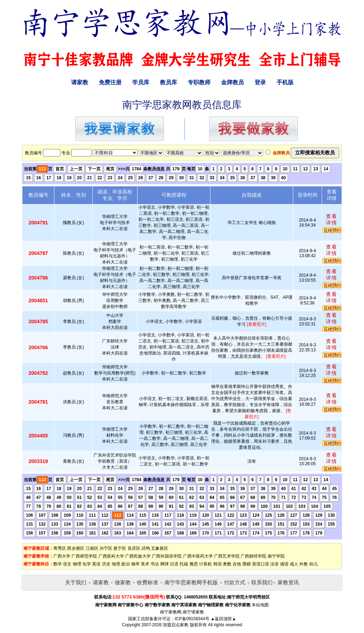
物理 (77, 564)
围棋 (247, 564)
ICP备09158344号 (192, 619)
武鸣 (146, 548)
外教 (304, 564)
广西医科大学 (111, 556)
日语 (174, 564)
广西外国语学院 (167, 556)
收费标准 (148, 582)
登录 (260, 82)
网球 (165, 564)
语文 (67, 564)
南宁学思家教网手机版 (191, 582)
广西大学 (62, 556)
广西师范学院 (84, 556)
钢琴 (135, 564)
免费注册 (110, 82)
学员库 (141, 82)
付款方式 (235, 582)
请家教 (80, 82)
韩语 (218, 564)
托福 (184, 564)
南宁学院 (276, 556)
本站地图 (260, 605)
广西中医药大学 (198, 556)
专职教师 (199, 82)
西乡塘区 (76, 548)
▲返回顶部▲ (223, 619)
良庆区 (134, 548)
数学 (58, 564)
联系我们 (262, 582)
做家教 (123, 582)
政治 (125, 564)
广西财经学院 (253, 556)
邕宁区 (120, 548)
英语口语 (261, 564)
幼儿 (314, 564)
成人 (294, 564)
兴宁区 (106, 548)
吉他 (237, 564)
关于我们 (76, 582)
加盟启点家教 (176, 625)
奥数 (227, 564)
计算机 (205, 564)
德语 (284, 564)
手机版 (285, 82)
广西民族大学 (138, 556)
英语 (96, 564)
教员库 (168, 82)
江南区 (92, 548)
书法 (155, 564)
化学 (87, 564)
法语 (274, 564)
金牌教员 (232, 82)
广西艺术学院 (227, 556)
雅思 (194, 564)
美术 (145, 564)
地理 (116, 564)
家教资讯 (288, 582)
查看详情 (332, 219)
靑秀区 (60, 548)
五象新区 (160, 548)
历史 (106, 564)
